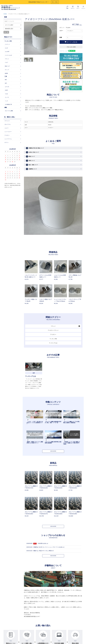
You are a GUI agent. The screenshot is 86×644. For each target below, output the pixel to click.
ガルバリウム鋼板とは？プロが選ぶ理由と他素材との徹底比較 (72, 422)
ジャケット (7, 44)
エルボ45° (7, 52)
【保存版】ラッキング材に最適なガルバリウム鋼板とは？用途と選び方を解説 (72, 443)
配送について (30, 156)
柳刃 (6, 80)
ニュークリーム (8, 139)
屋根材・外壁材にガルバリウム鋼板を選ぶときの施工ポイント (35, 442)
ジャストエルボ (8, 55)
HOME (5, 14)
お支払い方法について (32, 152)
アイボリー (53, 334)
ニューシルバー (8, 132)
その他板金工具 (8, 104)
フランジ (53, 326)
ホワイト (7, 142)
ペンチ (6, 101)
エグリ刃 (7, 87)
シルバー (7, 128)
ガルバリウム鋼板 (9, 111)
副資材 (6, 73)
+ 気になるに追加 (71, 47)
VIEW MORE (53, 451)
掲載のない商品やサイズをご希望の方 (44, 551)
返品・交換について (32, 165)
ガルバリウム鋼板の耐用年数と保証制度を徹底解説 (53, 442)
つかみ (6, 94)
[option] (40, 39)
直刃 (6, 83)
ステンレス (7, 121)
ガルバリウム (8, 124)
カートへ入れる (71, 42)
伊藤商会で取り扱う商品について (35, 148)
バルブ (6, 62)
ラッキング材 (53, 339)
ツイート (62, 51)
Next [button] (56, 38)
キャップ (7, 70)
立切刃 (6, 90)
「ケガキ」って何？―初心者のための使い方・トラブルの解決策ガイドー (35, 423)
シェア (66, 51)
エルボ (6, 48)
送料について (30, 161)
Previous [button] (25, 38)
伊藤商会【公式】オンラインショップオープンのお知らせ (49, 547)
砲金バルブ (7, 66)
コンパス (7, 97)
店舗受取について (31, 169)
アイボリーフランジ (53, 330)
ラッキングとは (53, 343)
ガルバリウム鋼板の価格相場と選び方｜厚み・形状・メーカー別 (53, 422)
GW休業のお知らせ (43, 543)
